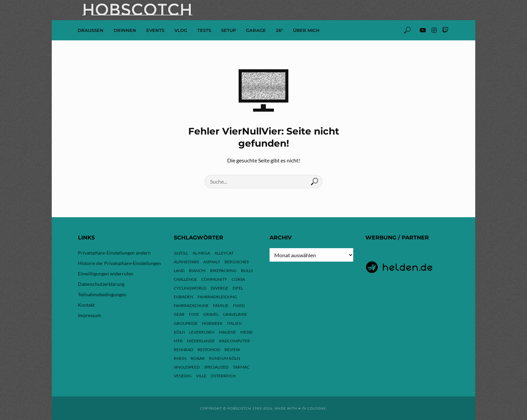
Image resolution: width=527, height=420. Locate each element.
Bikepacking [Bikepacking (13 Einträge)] (223, 271)
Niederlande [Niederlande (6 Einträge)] (201, 341)
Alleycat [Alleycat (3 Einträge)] (224, 253)
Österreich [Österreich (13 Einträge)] (223, 376)
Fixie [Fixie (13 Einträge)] (194, 314)
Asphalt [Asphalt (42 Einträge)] (212, 262)
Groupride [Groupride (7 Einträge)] (186, 323)
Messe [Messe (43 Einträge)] (247, 332)
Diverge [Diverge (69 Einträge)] (219, 288)
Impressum (90, 315)
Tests (204, 30)
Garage (256, 30)
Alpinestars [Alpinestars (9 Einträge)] (186, 262)
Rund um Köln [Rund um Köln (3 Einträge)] (225, 358)
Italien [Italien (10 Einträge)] (234, 323)
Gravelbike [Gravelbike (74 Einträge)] (235, 314)
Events (155, 30)
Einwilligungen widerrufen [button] (106, 274)
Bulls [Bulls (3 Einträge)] (247, 271)
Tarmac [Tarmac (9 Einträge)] (241, 367)
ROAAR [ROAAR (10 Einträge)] (198, 358)
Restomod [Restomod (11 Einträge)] (209, 350)
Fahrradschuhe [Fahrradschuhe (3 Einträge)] (191, 306)
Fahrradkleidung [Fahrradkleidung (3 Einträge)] (217, 297)
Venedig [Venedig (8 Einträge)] (183, 376)
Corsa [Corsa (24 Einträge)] (238, 279)
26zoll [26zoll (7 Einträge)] (181, 253)
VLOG (181, 30)
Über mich (306, 30)
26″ (279, 30)
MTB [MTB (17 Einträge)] (178, 341)
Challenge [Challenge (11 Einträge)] (185, 279)
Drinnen (125, 30)
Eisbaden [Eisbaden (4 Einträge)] (184, 297)
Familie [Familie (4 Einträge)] (221, 306)
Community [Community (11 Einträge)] (214, 279)
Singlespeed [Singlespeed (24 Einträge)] (187, 367)
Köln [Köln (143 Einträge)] (179, 332)
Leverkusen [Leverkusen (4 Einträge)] (202, 332)
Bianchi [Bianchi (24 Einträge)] (197, 271)
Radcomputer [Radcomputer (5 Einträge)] (235, 341)
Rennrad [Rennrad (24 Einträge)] (184, 350)
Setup (229, 30)
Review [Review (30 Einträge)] (232, 350)
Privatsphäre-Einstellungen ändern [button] (114, 253)
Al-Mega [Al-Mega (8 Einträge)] (201, 253)
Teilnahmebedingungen (102, 294)
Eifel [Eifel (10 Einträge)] (238, 288)
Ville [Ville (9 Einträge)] (201, 376)
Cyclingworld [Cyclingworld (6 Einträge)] (190, 288)
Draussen (91, 30)
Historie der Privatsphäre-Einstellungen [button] (119, 263)
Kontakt (86, 305)
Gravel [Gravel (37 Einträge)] (211, 314)
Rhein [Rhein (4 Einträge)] (180, 358)
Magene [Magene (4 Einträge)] (227, 332)
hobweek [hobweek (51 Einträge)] (212, 323)
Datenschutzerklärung (101, 284)
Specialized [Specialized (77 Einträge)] (216, 367)
